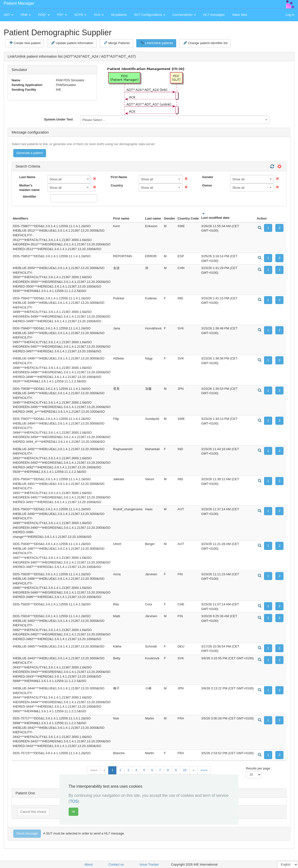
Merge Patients (117, 43)
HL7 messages (214, 15)
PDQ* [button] (44, 15)
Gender (208, 177)
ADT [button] (8, 15)
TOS (74, 801)
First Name (119, 177)
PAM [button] (26, 15)
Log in (290, 15)
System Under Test (58, 119)
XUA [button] (99, 15)
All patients (119, 15)
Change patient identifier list (205, 43)
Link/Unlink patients (157, 43)
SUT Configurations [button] (150, 15)
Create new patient (25, 43)
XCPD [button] (80, 15)
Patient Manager (19, 3)
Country (117, 185)
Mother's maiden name (29, 188)
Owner (207, 185)
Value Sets (240, 15)
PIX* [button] (62, 15)
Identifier (30, 196)
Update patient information (72, 43)
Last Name (27, 177)
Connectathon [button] (184, 15)
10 (185, 770)
